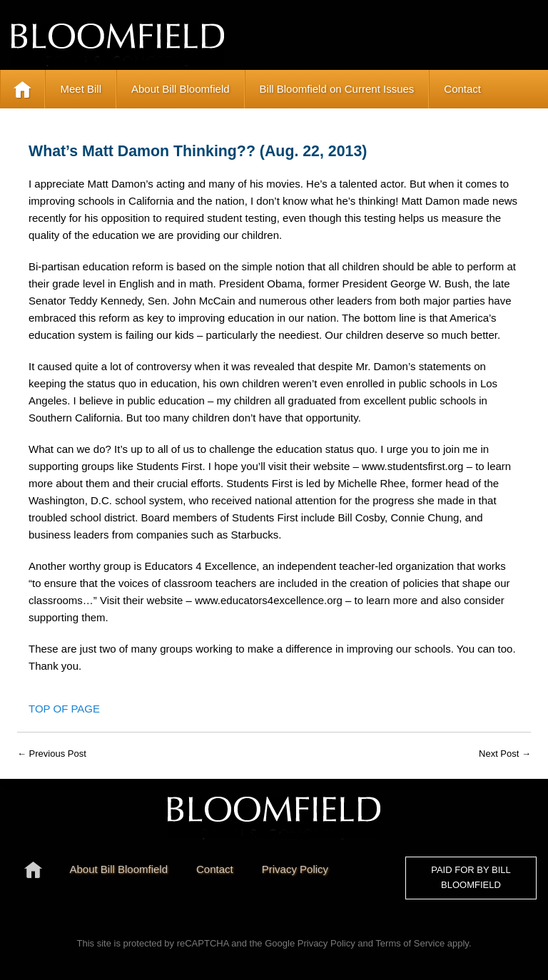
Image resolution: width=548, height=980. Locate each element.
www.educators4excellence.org (269, 600)
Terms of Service (410, 943)
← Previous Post (52, 754)
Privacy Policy (326, 943)
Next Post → (505, 754)
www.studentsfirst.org (413, 466)
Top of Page (64, 709)
